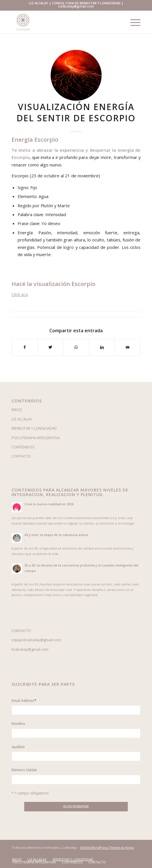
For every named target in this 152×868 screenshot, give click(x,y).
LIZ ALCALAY (22, 419)
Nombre (18, 724)
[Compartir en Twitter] (50, 347)
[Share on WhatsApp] (76, 347)
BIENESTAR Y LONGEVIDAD (34, 428)
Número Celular (24, 770)
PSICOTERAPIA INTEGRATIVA (36, 438)
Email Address (24, 700)
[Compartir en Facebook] (25, 347)
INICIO (17, 410)
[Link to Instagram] (127, 853)
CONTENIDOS (23, 447)
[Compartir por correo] (127, 347)
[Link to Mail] (136, 853)
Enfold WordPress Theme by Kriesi (107, 847)
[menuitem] (17, 859)
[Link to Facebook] (119, 853)
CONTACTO (21, 456)
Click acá (20, 294)
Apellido (18, 747)
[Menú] (133, 22)
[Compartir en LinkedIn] (102, 347)
